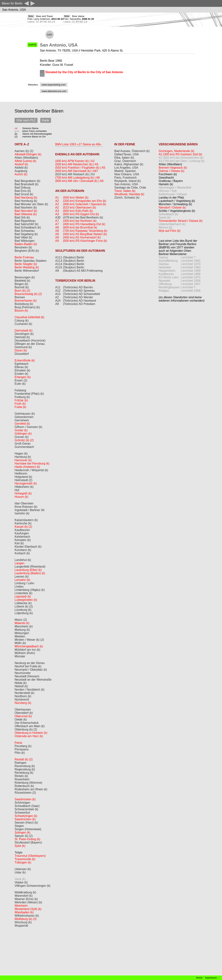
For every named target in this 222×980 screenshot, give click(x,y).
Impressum (211, 978)
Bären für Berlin (12, 3)
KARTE (32, 45)
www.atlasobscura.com (54, 91)
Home (199, 978)
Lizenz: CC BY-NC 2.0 (75, 22)
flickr (31, 16)
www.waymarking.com (54, 85)
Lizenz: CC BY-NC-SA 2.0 (41, 22)
